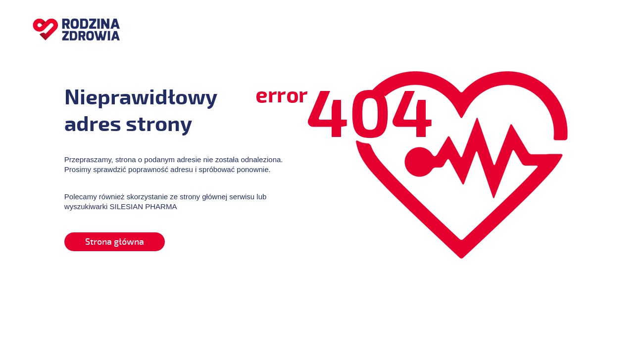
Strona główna (115, 242)
